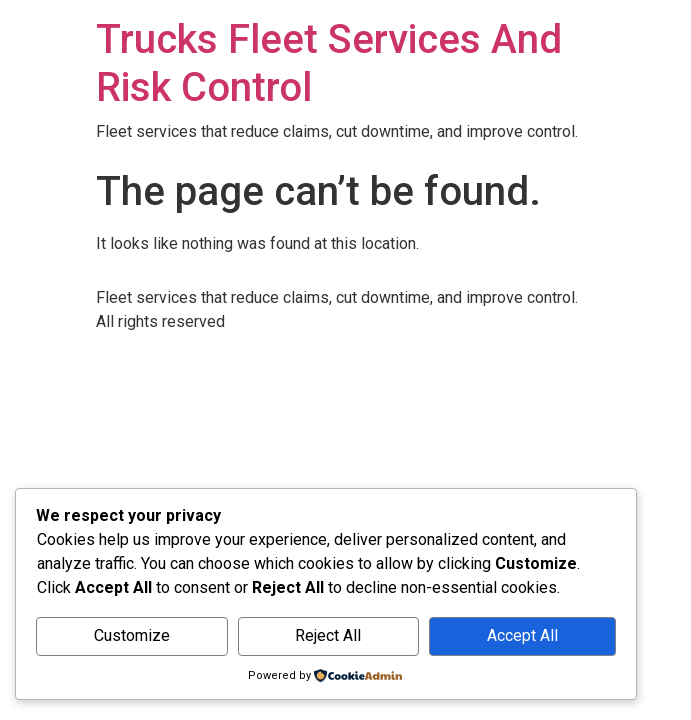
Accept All (522, 635)
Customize (132, 635)
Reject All (328, 635)
